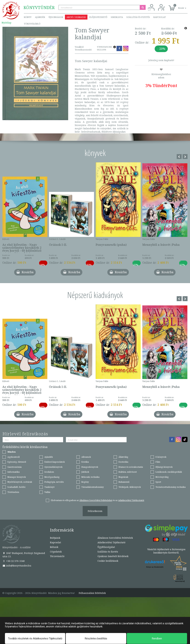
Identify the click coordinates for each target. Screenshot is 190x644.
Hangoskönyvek (90, 467)
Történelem (13, 492)
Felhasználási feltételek (92, 593)
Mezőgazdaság (52, 477)
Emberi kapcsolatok (55, 462)
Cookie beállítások (108, 561)
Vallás (47, 492)
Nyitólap (6, 23)
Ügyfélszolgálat (106, 547)
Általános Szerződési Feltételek (115, 538)
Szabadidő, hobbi (16, 487)
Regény (85, 482)
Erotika (85, 462)
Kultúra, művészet (128, 472)
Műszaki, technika (90, 477)
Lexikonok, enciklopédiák (169, 472)
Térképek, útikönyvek (130, 487)
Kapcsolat (160, 17)
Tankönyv (50, 487)
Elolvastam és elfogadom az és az (97, 500)
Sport (158, 482)
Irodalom (49, 472)
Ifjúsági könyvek (164, 467)
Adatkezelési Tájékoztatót (131, 500)
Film (158, 462)
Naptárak (123, 477)
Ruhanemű (124, 482)
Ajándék (40, 17)
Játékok (85, 472)
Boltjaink (55, 538)
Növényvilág (162, 477)
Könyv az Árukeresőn (155, 567)
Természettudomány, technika (171, 487)
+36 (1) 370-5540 (14, 561)
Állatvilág (123, 457)
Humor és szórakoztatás (131, 467)
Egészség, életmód (17, 462)
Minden (12, 452)
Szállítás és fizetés (138, 17)
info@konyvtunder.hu (17, 566)
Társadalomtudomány (93, 487)
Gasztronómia (14, 467)
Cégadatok (56, 552)
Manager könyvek (17, 477)
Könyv (28, 17)
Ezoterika (123, 462)
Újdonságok (56, 17)
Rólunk (54, 547)
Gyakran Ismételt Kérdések (113, 556)
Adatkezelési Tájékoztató (111, 542)
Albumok (86, 457)
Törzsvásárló (32, 24)
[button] (178, 6)
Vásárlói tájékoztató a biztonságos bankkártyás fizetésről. (166, 551)
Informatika (13, 472)
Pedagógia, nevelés (54, 482)
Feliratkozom (95, 511)
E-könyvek (161, 457)
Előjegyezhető (98, 17)
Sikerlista (117, 17)
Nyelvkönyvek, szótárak (20, 482)
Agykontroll (13, 457)
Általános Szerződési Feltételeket (96, 500)
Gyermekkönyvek (53, 467)
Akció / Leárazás (76, 17)
